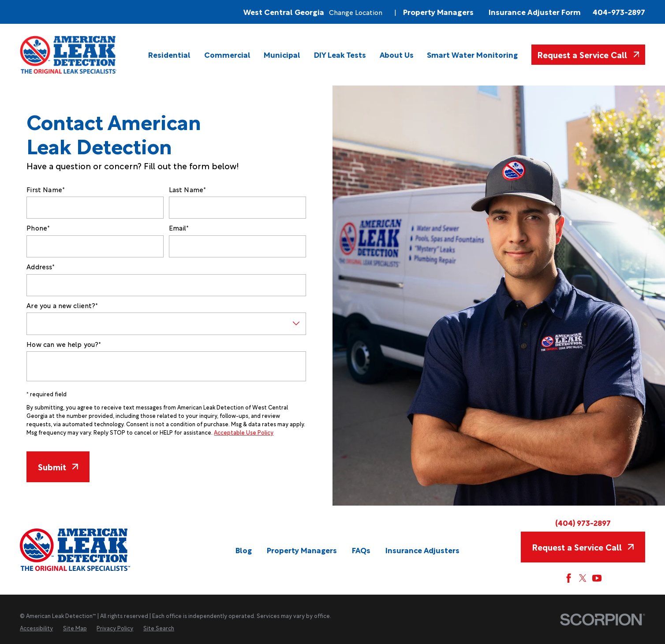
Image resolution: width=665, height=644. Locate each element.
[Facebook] (569, 578)
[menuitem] (169, 54)
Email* (179, 227)
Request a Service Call (588, 54)
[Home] (69, 55)
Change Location (356, 12)
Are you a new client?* (62, 305)
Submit (58, 466)
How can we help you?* (64, 344)
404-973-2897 (619, 12)
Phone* (38, 227)
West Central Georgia (284, 12)
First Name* (46, 189)
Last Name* (188, 189)
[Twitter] (583, 578)
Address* (41, 266)
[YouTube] (597, 578)
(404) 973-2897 (583, 523)
